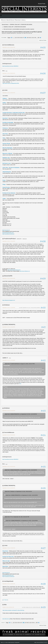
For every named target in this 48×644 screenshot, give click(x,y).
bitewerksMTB (8, 276)
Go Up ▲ (45, 642)
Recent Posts (42, 4)
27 (23, 38)
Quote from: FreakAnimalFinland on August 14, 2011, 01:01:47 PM (20, 364)
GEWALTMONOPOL (10, 325)
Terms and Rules (40, 642)
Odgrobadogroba (7, 172)
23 (17, 38)
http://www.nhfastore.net (25, 271)
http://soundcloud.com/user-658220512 (10, 66)
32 (32, 38)
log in (19, 20)
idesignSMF (17, 642)
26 (22, 38)
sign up (24, 20)
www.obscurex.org (6, 619)
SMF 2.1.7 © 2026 (4, 642)
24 (19, 38)
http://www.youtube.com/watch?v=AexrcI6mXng (13, 610)
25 (20, 38)
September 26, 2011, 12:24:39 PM (9, 327)
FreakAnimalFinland (10, 239)
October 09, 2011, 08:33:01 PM (8, 607)
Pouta (4, 180)
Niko (5, 605)
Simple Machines (11, 642)
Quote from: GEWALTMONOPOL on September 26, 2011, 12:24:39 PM (21, 414)
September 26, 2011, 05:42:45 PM (9, 411)
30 (29, 38)
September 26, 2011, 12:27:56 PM (9, 360)
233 (38, 38)
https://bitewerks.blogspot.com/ (9, 300)
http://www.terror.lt (6, 230)
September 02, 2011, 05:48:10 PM (9, 47)
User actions (43, 40)
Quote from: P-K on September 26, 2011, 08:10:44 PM (17, 517)
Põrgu (4, 184)
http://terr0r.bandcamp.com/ (8, 233)
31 (31, 38)
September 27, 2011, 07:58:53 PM (9, 548)
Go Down (4, 38)
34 (35, 38)
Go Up (3, 623)
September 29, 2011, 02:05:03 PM (9, 584)
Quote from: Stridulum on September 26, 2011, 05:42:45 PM (18, 491)
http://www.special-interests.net (14, 270)
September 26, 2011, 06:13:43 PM (9, 435)
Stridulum (7, 305)
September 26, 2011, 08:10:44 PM (9, 467)
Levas (6, 90)
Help (35, 642)
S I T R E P (5, 600)
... (14, 38)
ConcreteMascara (9, 45)
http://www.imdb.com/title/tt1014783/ (11, 83)
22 (15, 38)
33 (34, 38)
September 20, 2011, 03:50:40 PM (9, 93)
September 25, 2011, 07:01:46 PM (9, 241)
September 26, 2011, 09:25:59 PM (9, 488)
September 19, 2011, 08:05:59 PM (9, 73)
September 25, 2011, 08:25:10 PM (9, 278)
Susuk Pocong (6, 187)
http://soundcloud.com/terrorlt (8, 234)
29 (27, 38)
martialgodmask (9, 581)
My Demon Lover (7, 163)
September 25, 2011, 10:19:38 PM (9, 308)
